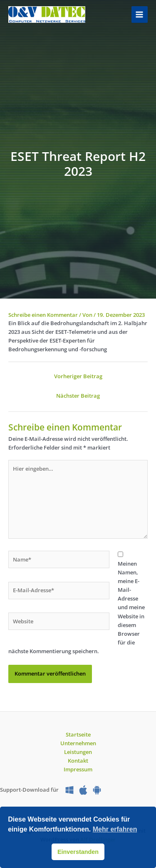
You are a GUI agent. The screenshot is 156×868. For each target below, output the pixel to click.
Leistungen (78, 752)
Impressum (78, 769)
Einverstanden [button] (78, 852)
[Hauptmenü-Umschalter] (140, 14)
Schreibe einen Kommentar (43, 315)
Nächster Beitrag (78, 396)
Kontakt (78, 761)
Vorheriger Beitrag (78, 376)
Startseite (78, 734)
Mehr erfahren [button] (115, 829)
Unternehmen (78, 743)
